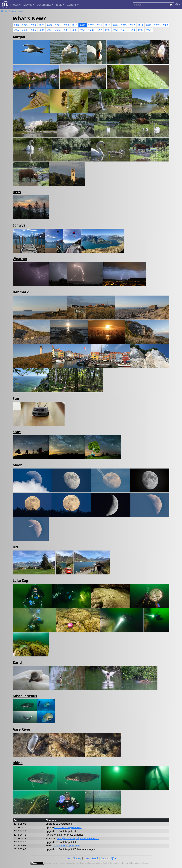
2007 (17, 30)
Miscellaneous (25, 696)
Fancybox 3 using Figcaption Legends (78, 838)
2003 (50, 30)
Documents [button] (44, 5)
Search (95, 858)
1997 (99, 30)
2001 (66, 30)
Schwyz (19, 225)
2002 (58, 30)
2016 (99, 25)
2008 (165, 25)
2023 (41, 25)
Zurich (18, 662)
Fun (16, 398)
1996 (108, 30)
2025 (25, 25)
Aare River (22, 729)
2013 (124, 25)
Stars (17, 432)
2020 (66, 25)
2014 (116, 25)
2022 (50, 25)
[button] (177, 5)
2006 (25, 30)
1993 (132, 30)
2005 (33, 30)
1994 (124, 30)
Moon (18, 465)
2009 (157, 25)
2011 (141, 25)
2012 (132, 25)
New (20, 11)
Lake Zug (20, 580)
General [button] (72, 5)
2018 (83, 25)
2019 (74, 25)
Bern (17, 192)
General (13, 11)
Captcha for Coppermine (67, 845)
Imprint (105, 858)
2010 (149, 25)
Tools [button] (59, 5)
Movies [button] (28, 5)
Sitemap (77, 858)
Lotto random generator (68, 827)
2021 (58, 25)
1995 (116, 30)
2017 (91, 25)
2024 (33, 25)
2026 (17, 25)
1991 (149, 30)
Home (4, 11)
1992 (141, 30)
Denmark (21, 292)
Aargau (19, 37)
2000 (74, 30)
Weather (20, 259)
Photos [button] (14, 5)
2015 (108, 25)
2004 (41, 30)
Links (86, 858)
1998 (91, 30)
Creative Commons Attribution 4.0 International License (126, 863)
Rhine (18, 763)
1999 (83, 30)
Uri (15, 547)
